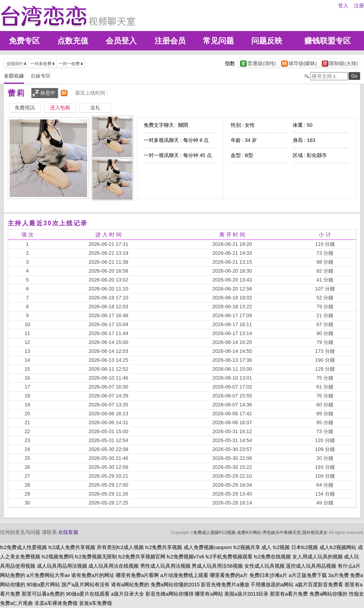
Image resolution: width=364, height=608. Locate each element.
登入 (343, 6)
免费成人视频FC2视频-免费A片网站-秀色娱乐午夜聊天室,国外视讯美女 (260, 532)
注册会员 (170, 41)
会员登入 (121, 41)
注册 (359, 6)
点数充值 (73, 41)
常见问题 (218, 41)
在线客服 (68, 532)
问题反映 (267, 41)
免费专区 (24, 41)
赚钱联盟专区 (328, 41)
